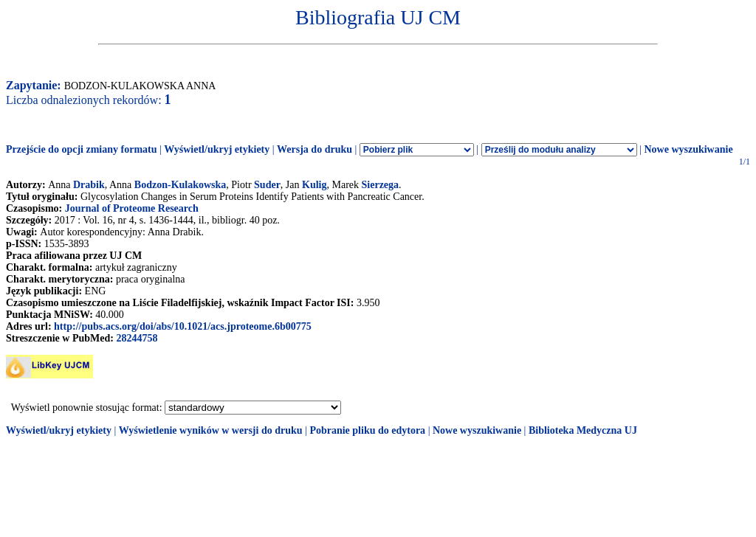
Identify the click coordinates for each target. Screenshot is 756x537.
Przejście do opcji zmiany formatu (82, 149)
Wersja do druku (315, 149)
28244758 (137, 338)
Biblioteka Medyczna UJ (583, 430)
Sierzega (381, 185)
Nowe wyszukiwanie (688, 149)
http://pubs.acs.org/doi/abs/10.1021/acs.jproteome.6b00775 (183, 326)
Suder (267, 185)
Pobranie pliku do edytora (367, 430)
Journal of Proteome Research (132, 208)
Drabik (89, 185)
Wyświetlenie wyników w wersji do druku (211, 430)
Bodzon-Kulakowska (180, 185)
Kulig (314, 185)
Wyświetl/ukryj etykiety (217, 149)
